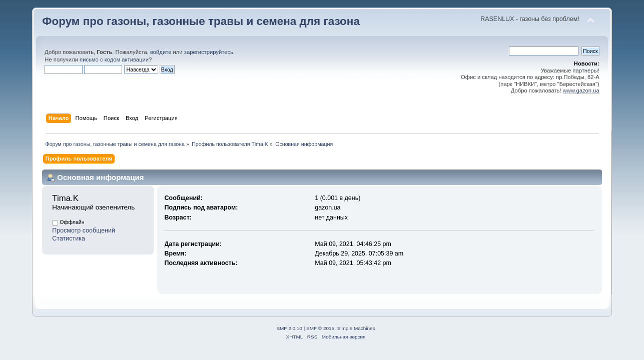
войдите (161, 52)
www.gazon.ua (581, 90)
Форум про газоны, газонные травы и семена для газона (201, 21)
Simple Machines (356, 328)
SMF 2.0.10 (289, 328)
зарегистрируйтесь (209, 52)
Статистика (69, 238)
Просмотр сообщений (84, 230)
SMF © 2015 (320, 328)
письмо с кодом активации (114, 59)
